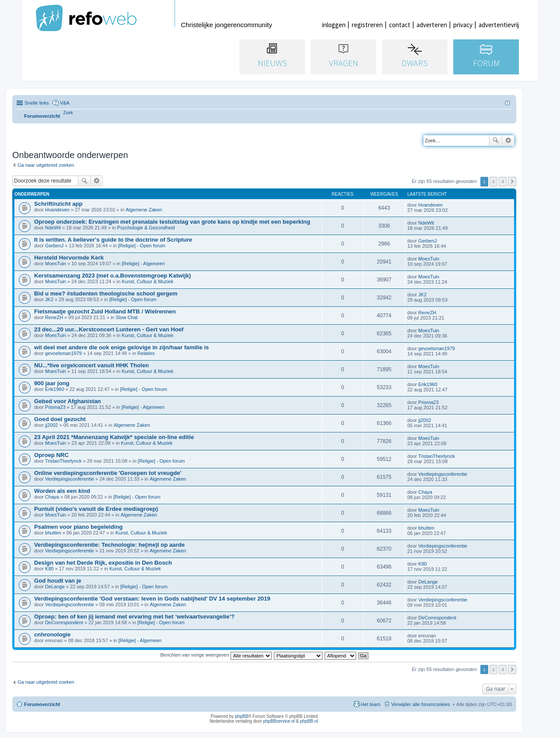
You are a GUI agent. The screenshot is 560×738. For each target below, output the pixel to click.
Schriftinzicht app (58, 204)
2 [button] (493, 181)
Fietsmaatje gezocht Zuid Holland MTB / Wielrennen (105, 311)
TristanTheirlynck (63, 461)
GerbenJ (54, 246)
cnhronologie (52, 634)
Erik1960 (54, 389)
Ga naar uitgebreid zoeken (46, 165)
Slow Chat (127, 317)
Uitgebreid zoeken (508, 141)
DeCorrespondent (64, 622)
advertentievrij (499, 25)
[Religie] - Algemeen (143, 264)
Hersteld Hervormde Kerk (69, 258)
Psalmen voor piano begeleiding (78, 527)
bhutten (53, 533)
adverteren (432, 25)
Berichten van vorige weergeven (216, 655)
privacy (463, 25)
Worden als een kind (62, 491)
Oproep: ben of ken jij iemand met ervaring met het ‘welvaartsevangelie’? (134, 617)
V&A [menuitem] (65, 103)
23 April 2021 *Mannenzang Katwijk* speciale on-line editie (114, 437)
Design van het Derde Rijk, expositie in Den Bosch (103, 563)
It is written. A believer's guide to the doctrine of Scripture (113, 240)
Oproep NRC (51, 455)
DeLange (55, 587)
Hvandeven (57, 210)
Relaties (146, 353)
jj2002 (51, 425)
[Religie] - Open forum (142, 246)
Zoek (496, 141)
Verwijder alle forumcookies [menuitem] (420, 704)
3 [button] (503, 181)
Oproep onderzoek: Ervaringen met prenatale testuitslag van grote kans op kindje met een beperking (172, 222)
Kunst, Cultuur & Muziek (147, 281)
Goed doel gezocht (60, 419)
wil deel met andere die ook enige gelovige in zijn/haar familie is (121, 347)
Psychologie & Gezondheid (146, 228)
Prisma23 (55, 407)
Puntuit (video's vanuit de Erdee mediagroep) (96, 509)
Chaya (52, 497)
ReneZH (54, 317)
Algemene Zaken (144, 210)
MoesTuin (56, 264)
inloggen (334, 25)
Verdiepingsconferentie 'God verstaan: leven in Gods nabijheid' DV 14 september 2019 (152, 599)
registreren (367, 25)
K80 (49, 569)
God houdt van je (58, 581)
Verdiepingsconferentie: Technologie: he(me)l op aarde (109, 545)
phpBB (241, 716)
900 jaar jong (52, 383)
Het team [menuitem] (371, 704)
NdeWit (53, 228)
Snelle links (37, 103)
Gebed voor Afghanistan (68, 401)
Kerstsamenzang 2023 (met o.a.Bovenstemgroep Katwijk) (112, 276)
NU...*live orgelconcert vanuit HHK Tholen (91, 365)
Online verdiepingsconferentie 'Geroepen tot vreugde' (108, 473)
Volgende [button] (512, 181)
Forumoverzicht (42, 704)
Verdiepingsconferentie (70, 479)
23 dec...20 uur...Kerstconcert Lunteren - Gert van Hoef (109, 329)
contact (400, 25)
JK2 (49, 299)
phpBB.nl (309, 721)
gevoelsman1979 (63, 353)
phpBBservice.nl (279, 721)
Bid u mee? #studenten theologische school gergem (106, 293)
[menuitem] (68, 113)
